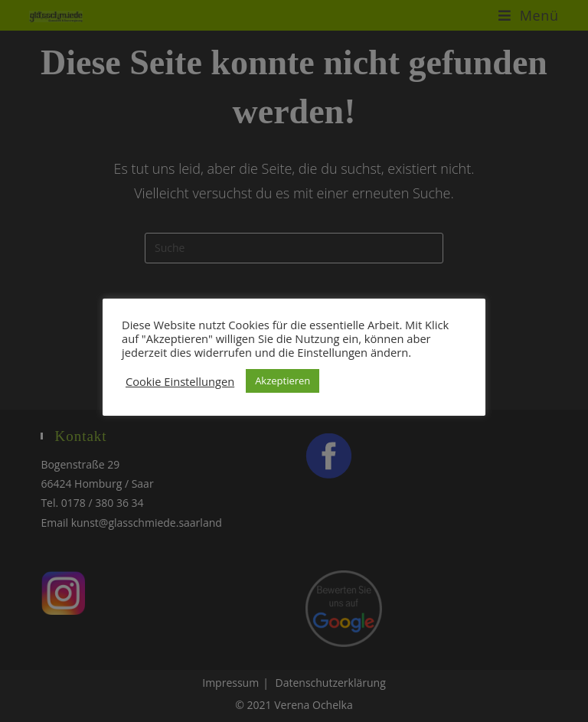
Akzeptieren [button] (283, 381)
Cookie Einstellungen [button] (180, 381)
